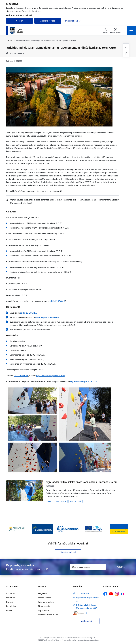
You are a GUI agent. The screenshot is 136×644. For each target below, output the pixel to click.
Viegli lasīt (42, 593)
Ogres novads (61, 501)
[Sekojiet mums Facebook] (105, 594)
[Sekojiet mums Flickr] (122, 594)
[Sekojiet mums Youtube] (111, 594)
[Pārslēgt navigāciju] (131, 31)
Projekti (10, 602)
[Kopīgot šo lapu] (126, 53)
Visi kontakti (86, 621)
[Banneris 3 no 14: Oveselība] (68, 529)
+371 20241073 (21, 376)
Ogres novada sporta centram (84, 381)
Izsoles (9, 610)
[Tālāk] (125, 529)
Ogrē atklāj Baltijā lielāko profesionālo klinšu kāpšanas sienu (81, 482)
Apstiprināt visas (48, 21)
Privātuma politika (46, 602)
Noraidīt (20, 21)
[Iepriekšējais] (11, 529)
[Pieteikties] (121, 567)
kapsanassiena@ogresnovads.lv (50, 376)
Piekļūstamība (44, 606)
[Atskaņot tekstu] (17, 53)
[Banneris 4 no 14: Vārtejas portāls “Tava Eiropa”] (93, 529)
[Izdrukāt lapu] (126, 47)
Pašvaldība (11, 606)
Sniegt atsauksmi (68, 552)
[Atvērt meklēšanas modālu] (105, 31)
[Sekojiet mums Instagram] (117, 594)
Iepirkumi (10, 598)
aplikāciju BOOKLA (28, 313)
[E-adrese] (78, 613)
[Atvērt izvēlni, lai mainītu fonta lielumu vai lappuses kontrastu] (115, 31)
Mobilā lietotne (45, 598)
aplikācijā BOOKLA (57, 301)
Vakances (10, 593)
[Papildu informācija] (86, 613)
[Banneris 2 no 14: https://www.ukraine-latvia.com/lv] (42, 529)
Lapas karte (43, 610)
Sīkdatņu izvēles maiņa (48, 615)
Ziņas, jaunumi (76, 501)
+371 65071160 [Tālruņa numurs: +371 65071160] (83, 593)
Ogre (49, 501)
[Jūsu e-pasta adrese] (88, 567)
